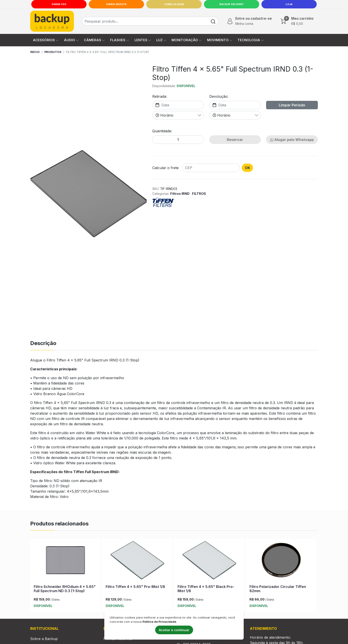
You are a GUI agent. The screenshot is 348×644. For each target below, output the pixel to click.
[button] (249, 21)
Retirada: (160, 96)
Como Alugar (174, 4)
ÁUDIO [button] (71, 40)
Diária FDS (59, 4)
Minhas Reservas (118, 640)
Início (35, 52)
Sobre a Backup (44, 640)
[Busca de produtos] (145, 21)
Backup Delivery (232, 4)
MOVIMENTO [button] (220, 40)
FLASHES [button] (120, 40)
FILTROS (199, 194)
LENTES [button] (143, 40)
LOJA (289, 4)
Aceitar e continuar (174, 630)
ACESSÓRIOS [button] (46, 40)
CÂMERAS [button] (94, 40)
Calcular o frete (165, 168)
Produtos (53, 52)
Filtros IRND (180, 194)
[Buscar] (213, 21)
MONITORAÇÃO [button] (187, 40)
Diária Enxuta (116, 4)
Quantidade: (162, 131)
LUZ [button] (161, 40)
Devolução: (219, 96)
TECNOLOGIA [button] (251, 40)
